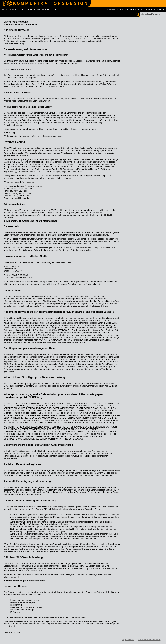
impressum (128, 640)
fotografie (146, 9)
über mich (122, 9)
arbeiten (109, 9)
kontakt (134, 9)
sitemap (158, 9)
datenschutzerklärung (150, 640)
